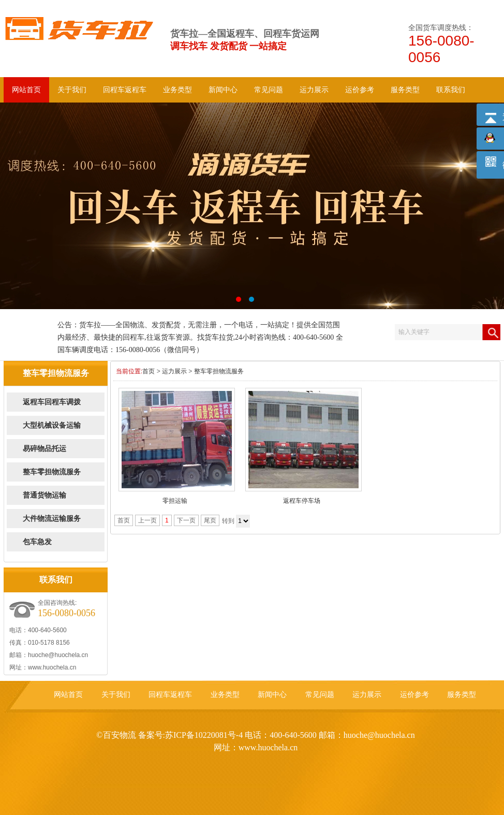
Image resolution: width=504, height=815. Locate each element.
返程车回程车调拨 (52, 402)
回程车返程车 (125, 90)
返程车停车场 (302, 501)
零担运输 (175, 501)
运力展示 (314, 90)
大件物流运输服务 (52, 519)
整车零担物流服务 (52, 472)
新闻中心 (223, 90)
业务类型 (177, 90)
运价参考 (360, 90)
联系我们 (451, 90)
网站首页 (26, 90)
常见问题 (269, 90)
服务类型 (405, 90)
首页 (149, 371)
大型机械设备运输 (52, 425)
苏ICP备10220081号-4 (204, 735)
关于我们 (72, 90)
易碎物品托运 (45, 449)
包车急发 (37, 542)
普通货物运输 (45, 495)
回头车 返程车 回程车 (252, 206)
